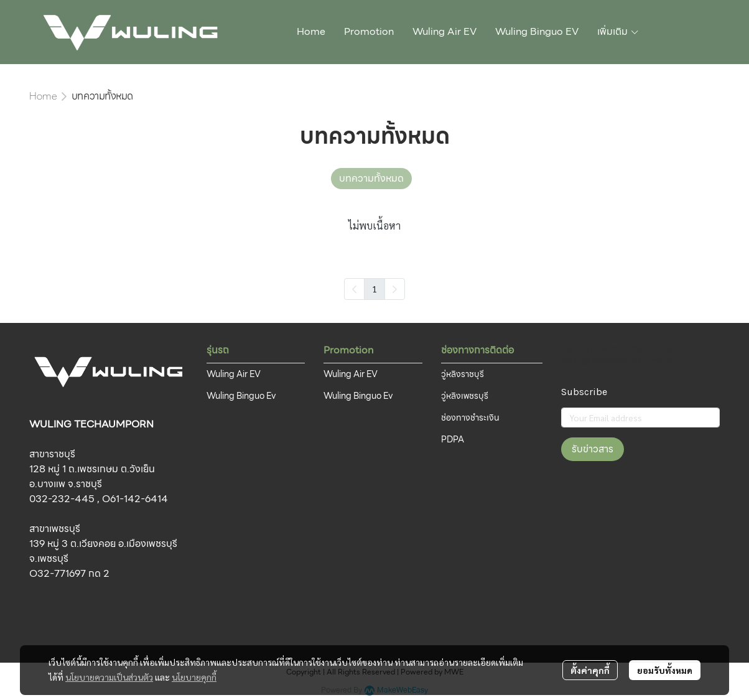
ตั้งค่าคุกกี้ (590, 670)
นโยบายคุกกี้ (194, 677)
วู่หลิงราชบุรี (463, 374)
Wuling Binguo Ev (241, 396)
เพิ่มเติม (618, 31)
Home (43, 96)
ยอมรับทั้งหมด (665, 670)
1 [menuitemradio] (374, 289)
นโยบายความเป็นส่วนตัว (109, 677)
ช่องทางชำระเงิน (470, 418)
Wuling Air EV (234, 374)
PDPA (453, 439)
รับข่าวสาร (593, 449)
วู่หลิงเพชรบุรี (465, 396)
